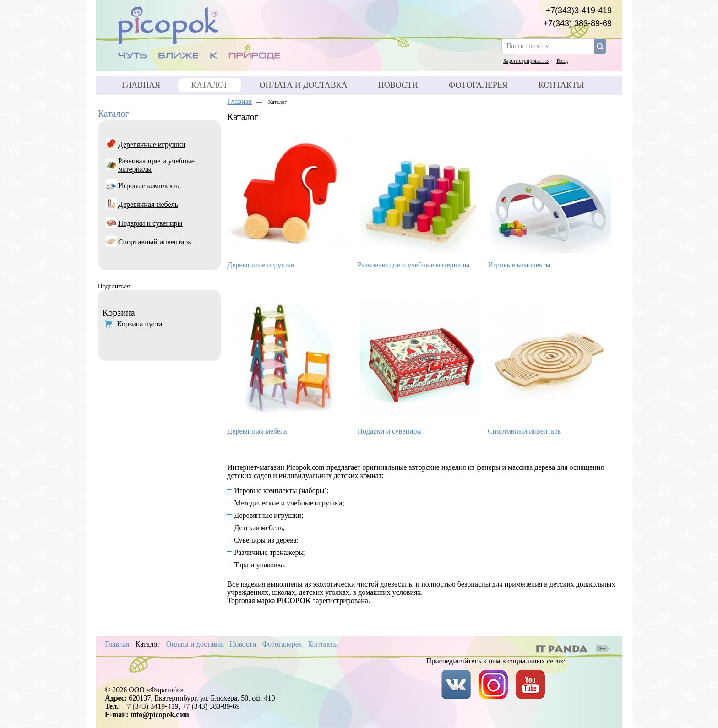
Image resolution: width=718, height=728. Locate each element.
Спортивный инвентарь (524, 431)
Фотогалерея (282, 644)
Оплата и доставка (195, 644)
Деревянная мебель (257, 431)
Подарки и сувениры (390, 431)
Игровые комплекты (519, 265)
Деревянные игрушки (261, 265)
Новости (243, 644)
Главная (239, 101)
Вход (562, 61)
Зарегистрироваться (526, 61)
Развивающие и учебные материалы (413, 265)
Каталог (114, 114)
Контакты (323, 644)
